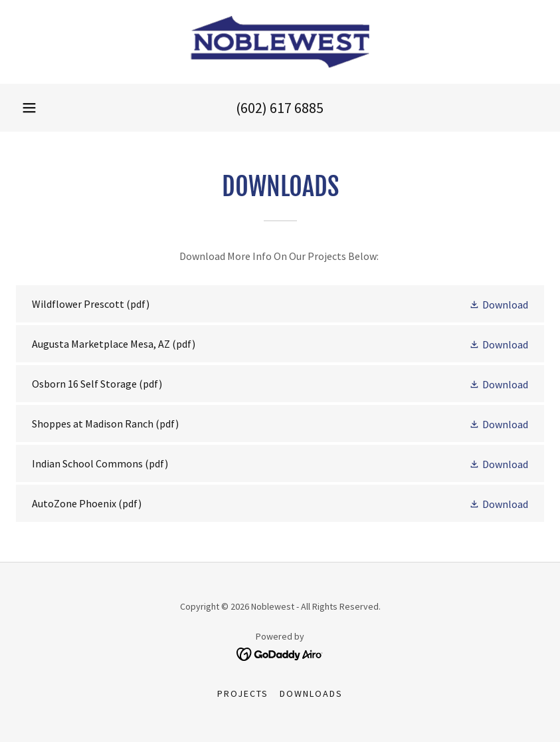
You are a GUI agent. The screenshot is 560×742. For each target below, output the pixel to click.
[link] (280, 42)
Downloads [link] (311, 693)
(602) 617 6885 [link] (280, 108)
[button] (29, 108)
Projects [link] (243, 693)
